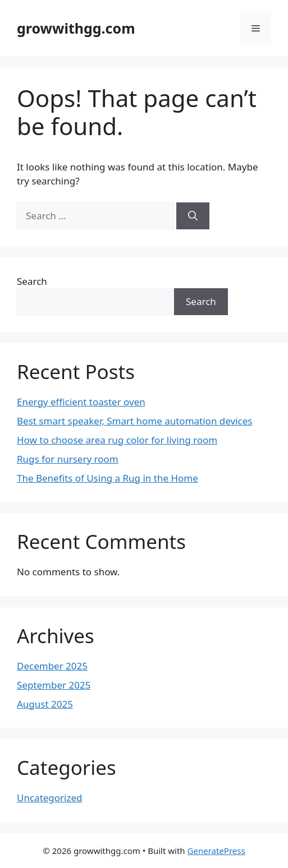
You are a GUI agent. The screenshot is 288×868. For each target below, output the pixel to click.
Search (32, 281)
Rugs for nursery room (68, 459)
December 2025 (52, 666)
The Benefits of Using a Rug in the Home (108, 478)
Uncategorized (50, 798)
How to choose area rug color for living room (117, 440)
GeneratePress (216, 851)
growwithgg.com (76, 28)
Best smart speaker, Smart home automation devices (134, 421)
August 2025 (45, 704)
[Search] (193, 216)
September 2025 (54, 685)
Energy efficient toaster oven (81, 402)
